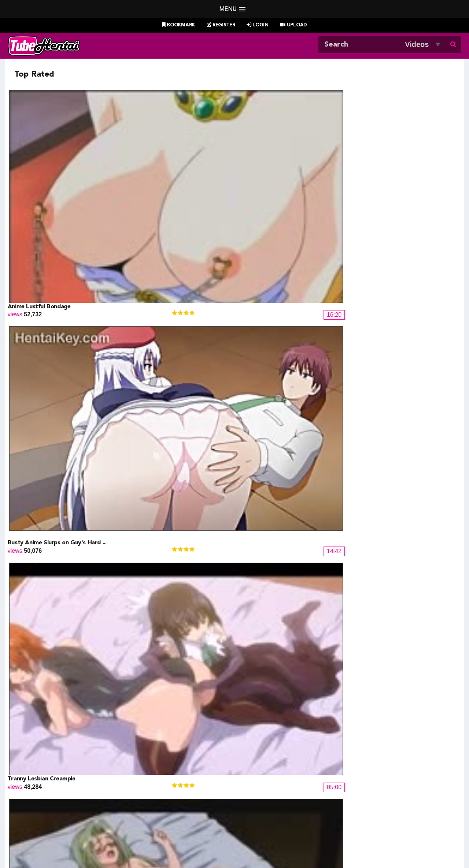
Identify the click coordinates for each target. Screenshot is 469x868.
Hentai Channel (55, 767)
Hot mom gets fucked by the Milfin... (57, 444)
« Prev (73, 665)
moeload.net (51, 802)
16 (339, 665)
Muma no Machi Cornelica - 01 (391, 631)
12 (275, 665)
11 (259, 665)
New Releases (187, 826)
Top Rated (262, 826)
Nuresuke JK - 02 (259, 444)
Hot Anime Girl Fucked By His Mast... (400, 444)
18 (372, 665)
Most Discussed (300, 826)
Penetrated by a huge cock (158, 444)
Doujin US (150, 775)
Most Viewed (227, 826)
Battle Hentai (256, 784)
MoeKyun (354, 793)
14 (307, 665)
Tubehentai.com (84, 845)
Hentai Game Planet (61, 775)
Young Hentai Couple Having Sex (394, 164)
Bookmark (178, 25)
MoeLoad (353, 784)
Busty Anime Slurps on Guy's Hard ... (171, 164)
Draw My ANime (158, 784)
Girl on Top (366, 351)
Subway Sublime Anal (265, 351)
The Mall (250, 802)
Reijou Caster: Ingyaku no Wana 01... (170, 631)
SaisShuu (149, 802)
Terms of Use (209, 845)
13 (291, 665)
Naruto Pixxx (256, 793)
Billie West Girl (360, 767)
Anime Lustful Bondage (39, 164)
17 (355, 665)
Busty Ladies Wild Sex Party (274, 257)
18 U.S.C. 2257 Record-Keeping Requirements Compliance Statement (317, 845)
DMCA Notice (170, 845)
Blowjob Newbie (29, 351)
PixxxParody (255, 767)
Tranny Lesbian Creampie (270, 164)
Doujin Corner (53, 784)
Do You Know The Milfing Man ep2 (168, 351)
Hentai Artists (154, 793)
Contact (287, 835)
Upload (293, 25)
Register (221, 25)
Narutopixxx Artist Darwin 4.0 (49, 257)
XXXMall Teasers (363, 775)
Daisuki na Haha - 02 (263, 631)
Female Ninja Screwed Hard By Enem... (174, 538)
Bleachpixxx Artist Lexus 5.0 (46, 631)
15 (323, 665)
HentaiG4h (49, 793)
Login (258, 25)
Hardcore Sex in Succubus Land (393, 538)
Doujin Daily (152, 767)
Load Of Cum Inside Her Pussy (163, 257)
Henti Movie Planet (263, 775)
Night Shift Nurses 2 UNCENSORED (57, 538)
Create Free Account (245, 835)
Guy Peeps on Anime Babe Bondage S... (289, 538)
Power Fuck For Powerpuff (387, 257)
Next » (397, 665)
